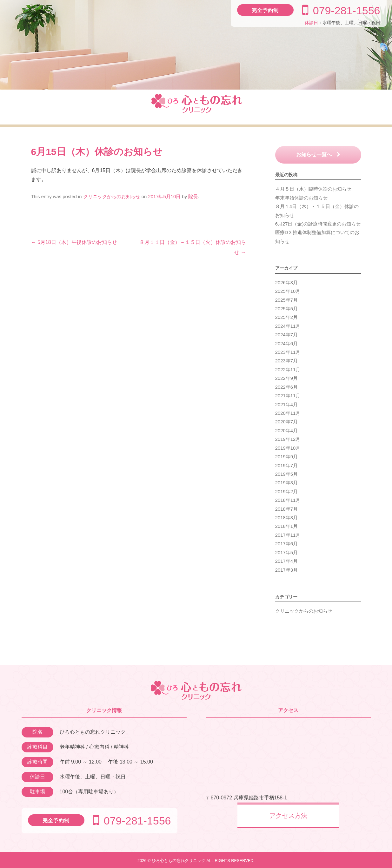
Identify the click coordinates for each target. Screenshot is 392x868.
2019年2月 (286, 492)
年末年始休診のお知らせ (301, 198)
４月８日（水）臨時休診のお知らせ (313, 189)
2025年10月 (288, 291)
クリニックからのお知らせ (112, 197)
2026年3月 (286, 283)
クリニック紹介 (52, 107)
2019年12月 (288, 439)
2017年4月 (286, 561)
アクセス (341, 107)
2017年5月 (286, 553)
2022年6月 (286, 387)
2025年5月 (286, 309)
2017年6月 (286, 544)
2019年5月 (286, 474)
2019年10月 (288, 448)
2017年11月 (288, 535)
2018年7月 (286, 509)
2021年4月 (286, 405)
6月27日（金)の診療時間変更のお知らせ (318, 224)
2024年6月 (286, 344)
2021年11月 (288, 396)
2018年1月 (286, 526)
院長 (193, 197)
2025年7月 (286, 300)
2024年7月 (286, 335)
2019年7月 (286, 466)
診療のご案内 (112, 107)
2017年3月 (286, 570)
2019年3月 (286, 483)
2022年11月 (288, 370)
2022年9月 (286, 378)
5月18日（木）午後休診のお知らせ (74, 242)
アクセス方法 (288, 816)
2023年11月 (288, 352)
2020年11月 (288, 413)
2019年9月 (286, 457)
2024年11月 (288, 326)
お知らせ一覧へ (318, 155)
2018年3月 (286, 518)
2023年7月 (286, 361)
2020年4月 (286, 431)
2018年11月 (288, 500)
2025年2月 (286, 317)
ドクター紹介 (281, 107)
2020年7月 (286, 422)
